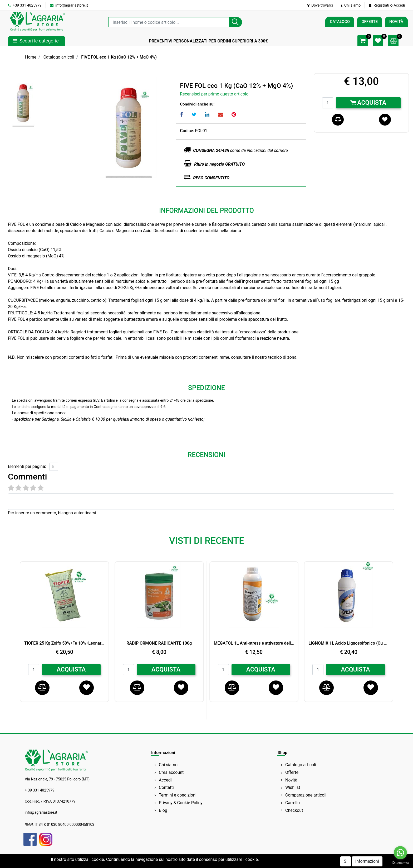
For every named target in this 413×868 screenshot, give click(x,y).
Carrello (292, 803)
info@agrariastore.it (69, 5)
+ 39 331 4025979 (40, 790)
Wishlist (293, 787)
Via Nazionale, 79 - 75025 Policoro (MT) (57, 779)
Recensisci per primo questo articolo (214, 94)
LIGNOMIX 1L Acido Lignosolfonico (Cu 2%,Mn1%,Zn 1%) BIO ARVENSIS (349, 643)
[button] (235, 22)
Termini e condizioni (178, 795)
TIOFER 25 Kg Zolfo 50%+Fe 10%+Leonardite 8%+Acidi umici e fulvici (64, 643)
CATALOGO (340, 22)
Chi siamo (351, 5)
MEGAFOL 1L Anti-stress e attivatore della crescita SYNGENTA (254, 643)
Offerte (292, 772)
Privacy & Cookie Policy (181, 803)
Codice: (187, 131)
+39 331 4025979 (25, 5)
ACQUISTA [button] (71, 670)
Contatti (166, 787)
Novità (291, 780)
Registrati (381, 5)
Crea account (171, 772)
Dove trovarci (320, 5)
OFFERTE (370, 22)
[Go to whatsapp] (400, 853)
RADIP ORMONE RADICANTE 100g (159, 643)
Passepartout (229, 863)
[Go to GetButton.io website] (400, 863)
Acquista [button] (368, 103)
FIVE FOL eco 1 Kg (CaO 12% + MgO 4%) (119, 57)
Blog (163, 810)
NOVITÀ (396, 22)
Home (31, 57)
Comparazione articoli (306, 795)
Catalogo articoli (59, 57)
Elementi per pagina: (27, 466)
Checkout (294, 810)
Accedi (399, 5)
